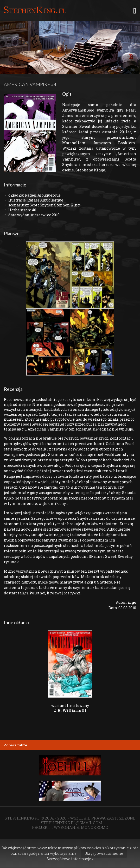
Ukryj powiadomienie (104, 853)
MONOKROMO (95, 827)
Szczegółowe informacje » (70, 859)
